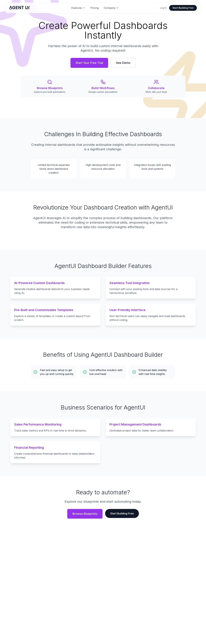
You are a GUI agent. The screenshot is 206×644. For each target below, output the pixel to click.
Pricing (94, 8)
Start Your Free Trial (89, 63)
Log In (163, 8)
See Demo (123, 63)
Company (111, 8)
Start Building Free (183, 8)
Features (78, 8)
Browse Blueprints (85, 514)
